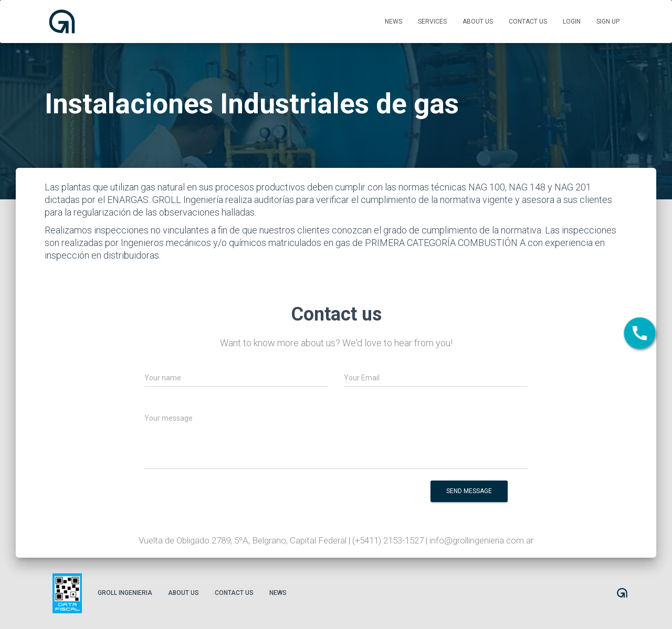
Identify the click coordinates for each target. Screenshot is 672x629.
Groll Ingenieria (125, 593)
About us (478, 22)
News (393, 22)
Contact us (528, 22)
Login (572, 22)
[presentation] (323, 498)
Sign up (608, 22)
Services (432, 22)
